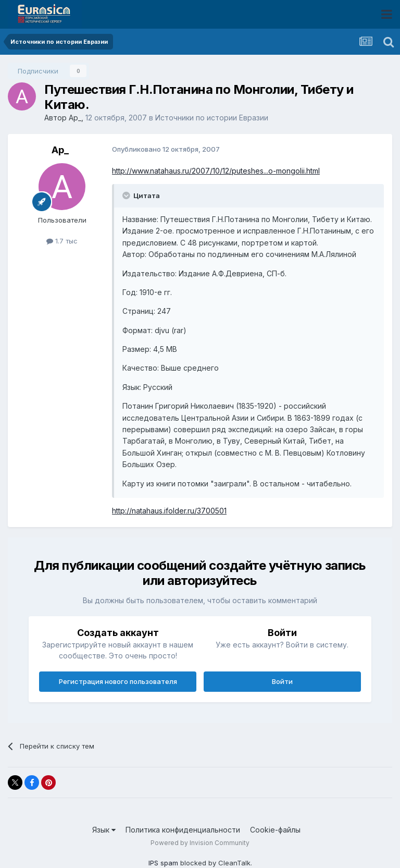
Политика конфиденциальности (183, 830)
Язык (104, 830)
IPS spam (163, 863)
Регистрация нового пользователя (118, 681)
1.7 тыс (62, 241)
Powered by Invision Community (200, 843)
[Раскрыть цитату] (127, 195)
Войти (282, 681)
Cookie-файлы (275, 830)
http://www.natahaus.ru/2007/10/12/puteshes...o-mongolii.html (216, 171)
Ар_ (75, 118)
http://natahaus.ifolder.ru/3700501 (169, 511)
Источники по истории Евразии (212, 118)
